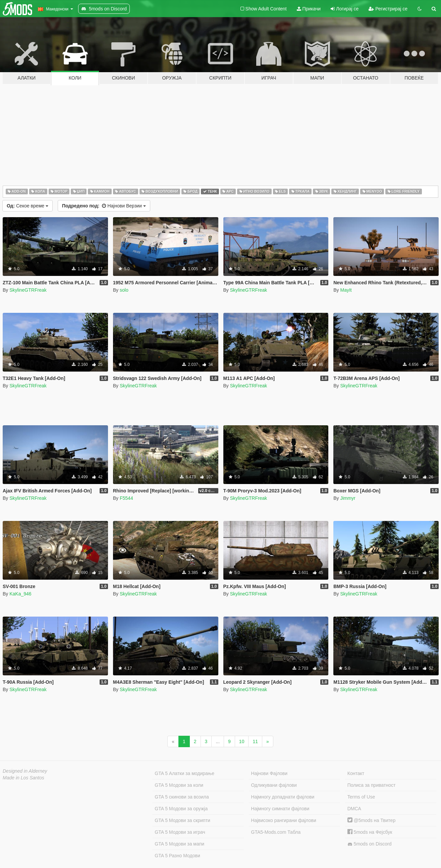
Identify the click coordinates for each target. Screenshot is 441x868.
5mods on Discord (370, 844)
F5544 (126, 498)
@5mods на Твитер (371, 820)
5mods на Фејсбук (370, 832)
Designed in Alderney (25, 771)
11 (255, 741)
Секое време (27, 206)
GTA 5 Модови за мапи (179, 844)
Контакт (356, 773)
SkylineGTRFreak (28, 290)
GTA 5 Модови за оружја (181, 809)
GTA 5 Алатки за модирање (184, 773)
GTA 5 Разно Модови (177, 856)
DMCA (354, 809)
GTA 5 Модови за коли (179, 785)
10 (242, 741)
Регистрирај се (388, 9)
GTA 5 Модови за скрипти (182, 820)
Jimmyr (348, 498)
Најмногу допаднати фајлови (283, 797)
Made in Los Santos (23, 778)
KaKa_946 (20, 594)
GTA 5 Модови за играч (180, 832)
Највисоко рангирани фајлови (284, 820)
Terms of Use (361, 797)
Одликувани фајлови (274, 785)
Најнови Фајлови (269, 773)
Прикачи (309, 9)
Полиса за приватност (372, 785)
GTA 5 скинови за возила (182, 797)
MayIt (346, 290)
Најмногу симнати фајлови (280, 809)
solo (124, 290)
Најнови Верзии (104, 206)
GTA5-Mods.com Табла (276, 832)
